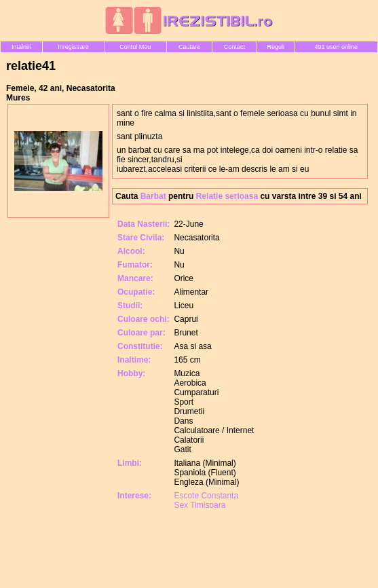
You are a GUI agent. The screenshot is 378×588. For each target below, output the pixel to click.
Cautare (189, 47)
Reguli (276, 47)
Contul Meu (135, 47)
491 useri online (337, 47)
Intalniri (21, 47)
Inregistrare (73, 47)
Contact (234, 47)
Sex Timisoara (200, 505)
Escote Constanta (206, 496)
